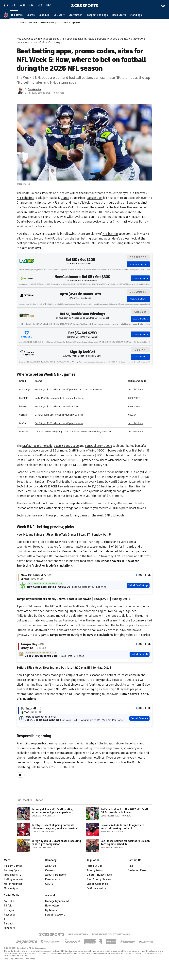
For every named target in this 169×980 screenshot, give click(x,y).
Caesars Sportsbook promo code (43, 503)
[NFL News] (17, 15)
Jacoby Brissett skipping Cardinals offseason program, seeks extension (54, 827)
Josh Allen (75, 689)
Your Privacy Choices (99, 879)
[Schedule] (44, 15)
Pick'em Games (13, 866)
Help (130, 866)
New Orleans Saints (35, 207)
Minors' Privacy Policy (99, 875)
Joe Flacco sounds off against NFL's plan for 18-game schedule (125, 843)
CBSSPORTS (134, 398)
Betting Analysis (14, 879)
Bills (121, 551)
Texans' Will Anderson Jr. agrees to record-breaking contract (123, 827)
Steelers (64, 193)
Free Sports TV (13, 875)
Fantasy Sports (13, 870)
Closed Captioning (97, 884)
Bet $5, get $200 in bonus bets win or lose (57, 406)
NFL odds (105, 212)
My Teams (51, 910)
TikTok (8, 906)
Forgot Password (55, 915)
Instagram (10, 910)
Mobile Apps (11, 888)
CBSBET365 (134, 406)
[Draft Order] (75, 15)
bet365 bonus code (66, 446)
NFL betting (110, 234)
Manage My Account (57, 901)
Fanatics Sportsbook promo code (83, 472)
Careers (50, 870)
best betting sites (86, 239)
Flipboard (9, 928)
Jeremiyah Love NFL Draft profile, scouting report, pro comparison (52, 811)
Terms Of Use (94, 866)
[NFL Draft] (59, 15)
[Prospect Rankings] (97, 15)
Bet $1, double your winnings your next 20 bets (59, 415)
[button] (148, 15)
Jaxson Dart (95, 198)
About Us (51, 866)
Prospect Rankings (48, 23)
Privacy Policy (95, 870)
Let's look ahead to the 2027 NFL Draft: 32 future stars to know (125, 811)
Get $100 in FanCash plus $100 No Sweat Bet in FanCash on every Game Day (73, 432)
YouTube (9, 901)
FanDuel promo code (99, 446)
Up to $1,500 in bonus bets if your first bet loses (59, 398)
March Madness (13, 884)
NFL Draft (33, 23)
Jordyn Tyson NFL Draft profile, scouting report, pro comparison (56, 843)
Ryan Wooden (35, 89)
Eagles (102, 611)
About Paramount (56, 875)
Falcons (36, 193)
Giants (65, 198)
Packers (47, 193)
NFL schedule (25, 198)
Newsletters (52, 906)
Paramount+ (53, 879)
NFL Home (21, 23)
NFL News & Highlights (70, 23)
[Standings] (136, 15)
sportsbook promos (35, 243)
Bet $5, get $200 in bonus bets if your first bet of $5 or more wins (68, 389)
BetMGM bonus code (42, 472)
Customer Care (137, 870)
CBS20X (132, 415)
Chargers (23, 203)
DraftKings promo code (37, 446)
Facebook (10, 915)
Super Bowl (76, 611)
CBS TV (49, 884)
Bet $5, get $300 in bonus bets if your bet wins (59, 423)
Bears (26, 193)
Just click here (136, 389)
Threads (9, 924)
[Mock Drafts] (119, 15)
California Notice (96, 888)
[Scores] (31, 15)
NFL (55, 203)
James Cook (42, 694)
